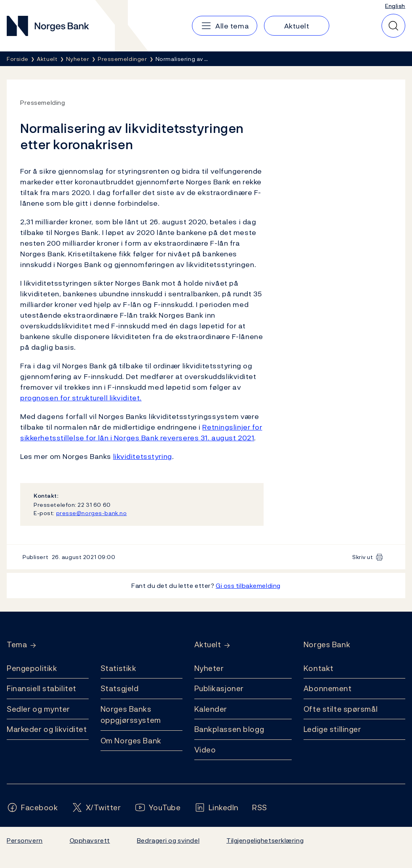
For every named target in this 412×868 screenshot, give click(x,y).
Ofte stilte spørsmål (341, 709)
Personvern (25, 840)
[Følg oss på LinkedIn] (217, 808)
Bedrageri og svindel (168, 840)
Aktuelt (208, 645)
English (395, 6)
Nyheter (209, 668)
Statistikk (119, 668)
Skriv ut (363, 557)
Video (205, 750)
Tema (17, 645)
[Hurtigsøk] (393, 26)
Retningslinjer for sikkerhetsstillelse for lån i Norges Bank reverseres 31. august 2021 (141, 432)
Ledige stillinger (332, 729)
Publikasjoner (219, 688)
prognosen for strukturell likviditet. (81, 398)
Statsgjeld (120, 688)
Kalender (211, 709)
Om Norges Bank (131, 741)
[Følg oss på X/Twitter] (96, 808)
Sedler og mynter (38, 709)
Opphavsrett (90, 840)
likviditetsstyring (143, 456)
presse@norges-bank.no (92, 513)
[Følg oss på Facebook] (32, 808)
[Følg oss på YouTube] (158, 808)
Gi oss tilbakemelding (248, 586)
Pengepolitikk (32, 668)
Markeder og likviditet (47, 729)
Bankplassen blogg (229, 729)
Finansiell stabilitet (42, 688)
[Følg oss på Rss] (260, 808)
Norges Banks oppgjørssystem (131, 715)
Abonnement (328, 688)
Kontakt (319, 668)
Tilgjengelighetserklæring (265, 840)
